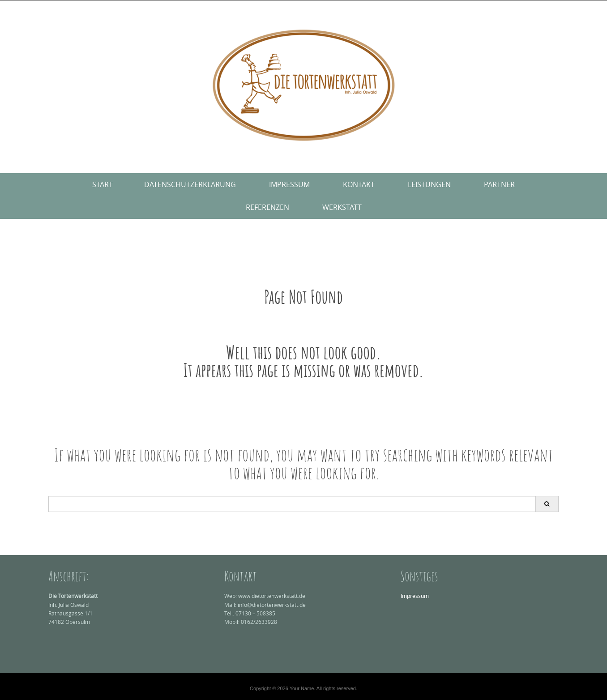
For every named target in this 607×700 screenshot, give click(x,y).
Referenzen (267, 207)
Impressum (289, 184)
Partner (499, 184)
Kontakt (359, 184)
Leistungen (429, 184)
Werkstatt (342, 207)
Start (103, 184)
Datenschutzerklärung (190, 184)
